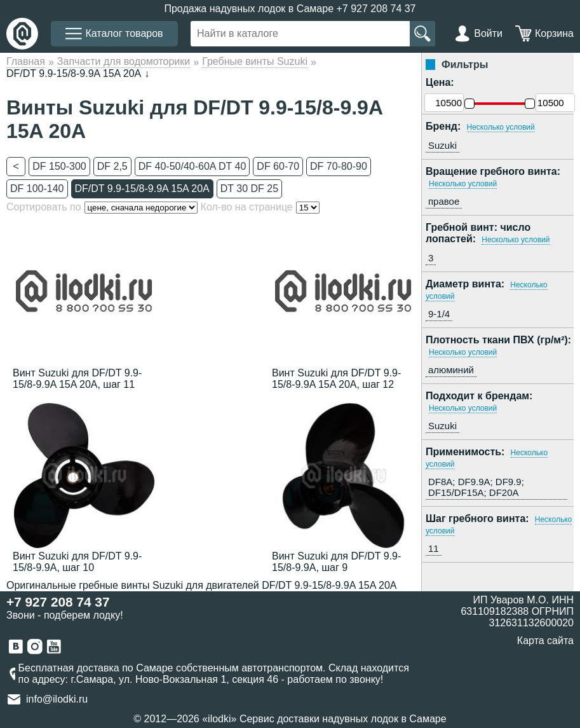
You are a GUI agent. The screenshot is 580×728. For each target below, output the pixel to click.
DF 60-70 (278, 166)
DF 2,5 (112, 166)
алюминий (451, 370)
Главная (26, 61)
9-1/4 (439, 314)
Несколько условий (501, 127)
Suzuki (442, 145)
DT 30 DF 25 (249, 189)
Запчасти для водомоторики (124, 61)
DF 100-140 (37, 189)
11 (434, 548)
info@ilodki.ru (57, 699)
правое (444, 201)
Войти (488, 33)
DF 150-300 (59, 166)
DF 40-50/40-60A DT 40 (192, 166)
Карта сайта (545, 641)
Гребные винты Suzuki (255, 61)
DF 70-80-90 (339, 166)
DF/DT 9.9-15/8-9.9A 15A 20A (142, 189)
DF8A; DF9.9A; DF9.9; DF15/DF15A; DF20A (476, 487)
